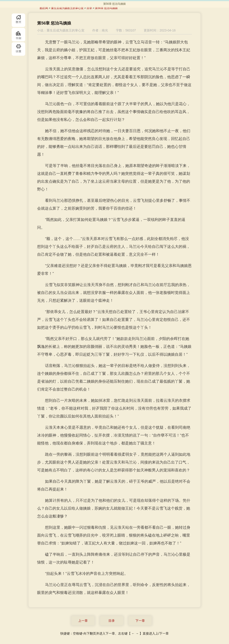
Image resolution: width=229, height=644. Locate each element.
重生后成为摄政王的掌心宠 (67, 8)
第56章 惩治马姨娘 (106, 8)
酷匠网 (44, 8)
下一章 (140, 621)
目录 (18, 49)
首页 (18, 20)
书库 (18, 35)
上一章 (83, 621)
